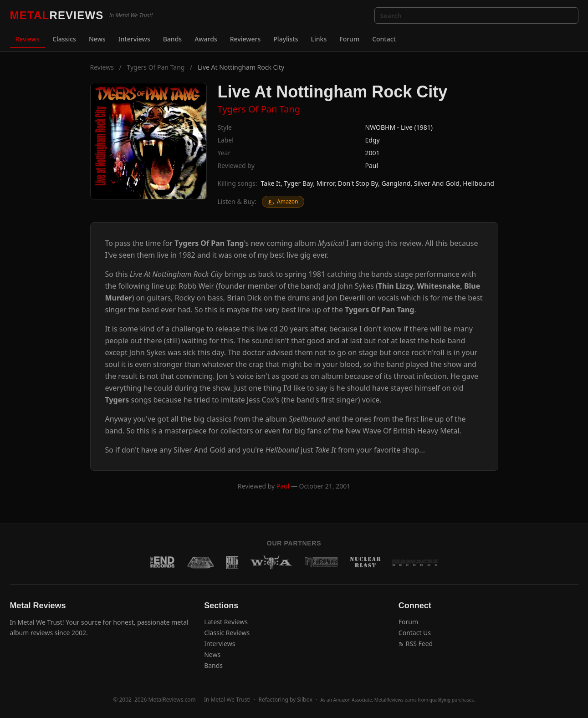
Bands (172, 39)
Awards (206, 39)
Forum (349, 39)
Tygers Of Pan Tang (156, 67)
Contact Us (415, 633)
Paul (372, 165)
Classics (64, 39)
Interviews (134, 39)
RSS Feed (416, 644)
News (97, 39)
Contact (384, 39)
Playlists (286, 39)
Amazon (283, 201)
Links (319, 39)
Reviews (28, 39)
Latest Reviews (226, 622)
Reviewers (245, 39)
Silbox (305, 700)
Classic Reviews (227, 633)
